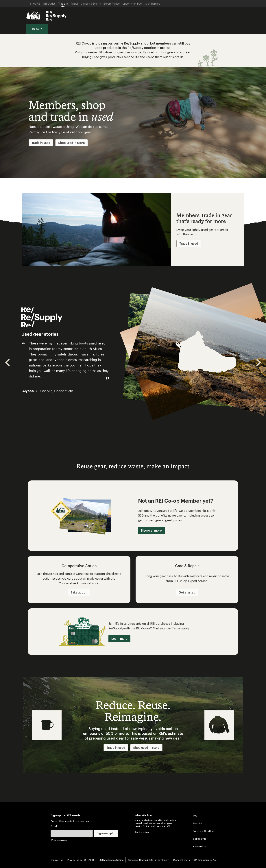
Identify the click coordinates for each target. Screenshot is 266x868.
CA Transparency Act (205, 860)
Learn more (119, 638)
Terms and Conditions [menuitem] (204, 831)
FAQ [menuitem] (195, 816)
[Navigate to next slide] (258, 362)
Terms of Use (56, 860)
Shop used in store (72, 143)
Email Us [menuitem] (197, 823)
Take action (79, 592)
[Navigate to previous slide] (8, 362)
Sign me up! (105, 833)
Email (55, 826)
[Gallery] (133, 362)
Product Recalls (182, 860)
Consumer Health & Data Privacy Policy (148, 860)
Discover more (151, 530)
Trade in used (41, 143)
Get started (187, 592)
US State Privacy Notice (111, 860)
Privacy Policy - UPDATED (81, 860)
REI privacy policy (59, 840)
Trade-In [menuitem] (37, 29)
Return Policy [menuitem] (199, 846)
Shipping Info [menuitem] (200, 839)
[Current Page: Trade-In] (63, 4)
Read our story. (142, 832)
